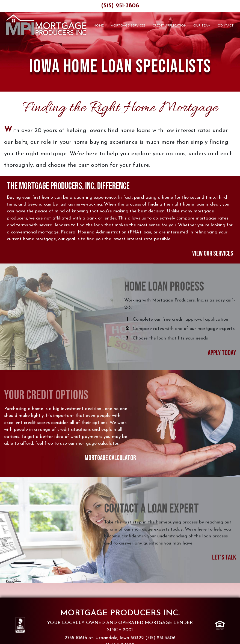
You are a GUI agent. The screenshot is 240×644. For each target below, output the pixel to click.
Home (99, 26)
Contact (226, 26)
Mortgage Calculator (110, 458)
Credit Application (170, 26)
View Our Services (213, 254)
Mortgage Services (128, 26)
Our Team (202, 26)
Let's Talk (224, 557)
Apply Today (222, 353)
